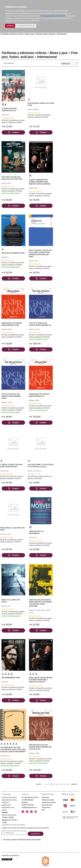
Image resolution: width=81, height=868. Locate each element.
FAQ (43, 810)
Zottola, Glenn (33, 188)
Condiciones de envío (49, 802)
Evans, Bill (5, 682)
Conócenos (46, 797)
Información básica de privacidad (29, 840)
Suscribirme (36, 834)
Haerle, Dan (33, 538)
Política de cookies (48, 800)
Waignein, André (7, 329)
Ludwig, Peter (4, 471)
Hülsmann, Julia (5, 534)
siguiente (74, 784)
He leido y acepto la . (22, 840)
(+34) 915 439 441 (28, 805)
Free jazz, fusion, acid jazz (45, 34)
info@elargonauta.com (29, 807)
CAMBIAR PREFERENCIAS (26, 26)
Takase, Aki (5, 115)
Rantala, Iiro (5, 257)
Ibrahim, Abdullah (33, 109)
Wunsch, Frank (34, 261)
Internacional (62, 34)
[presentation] (18, 846)
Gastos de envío (47, 805)
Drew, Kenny (41, 610)
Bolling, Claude (6, 183)
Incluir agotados (9, 63)
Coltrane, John (5, 756)
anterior (39, 784)
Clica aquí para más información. (53, 16)
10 (67, 784)
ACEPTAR (10, 26)
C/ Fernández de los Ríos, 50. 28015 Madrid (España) (30, 800)
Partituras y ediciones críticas (12, 34)
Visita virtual (46, 807)
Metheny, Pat (6, 606)
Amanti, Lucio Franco (34, 471)
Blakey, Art (33, 610)
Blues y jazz (29, 34)
